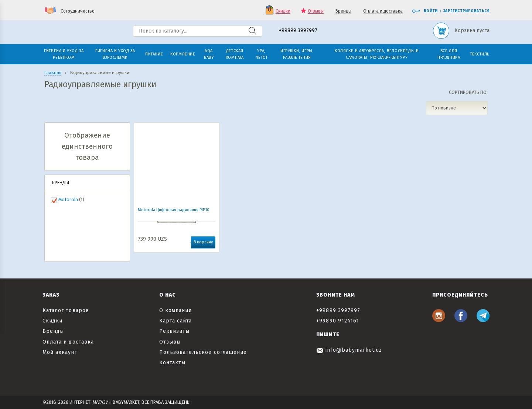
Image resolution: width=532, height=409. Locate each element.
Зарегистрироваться (466, 11)
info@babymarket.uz (349, 350)
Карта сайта (176, 321)
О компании (176, 310)
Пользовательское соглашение (203, 352)
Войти (425, 11)
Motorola (68, 200)
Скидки (283, 11)
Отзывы (316, 11)
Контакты (172, 363)
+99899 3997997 (298, 31)
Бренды (343, 11)
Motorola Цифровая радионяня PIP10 (174, 210)
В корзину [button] (203, 242)
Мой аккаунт (60, 352)
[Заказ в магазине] (457, 108)
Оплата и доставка (383, 11)
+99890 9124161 (338, 321)
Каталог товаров (66, 310)
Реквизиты (174, 331)
